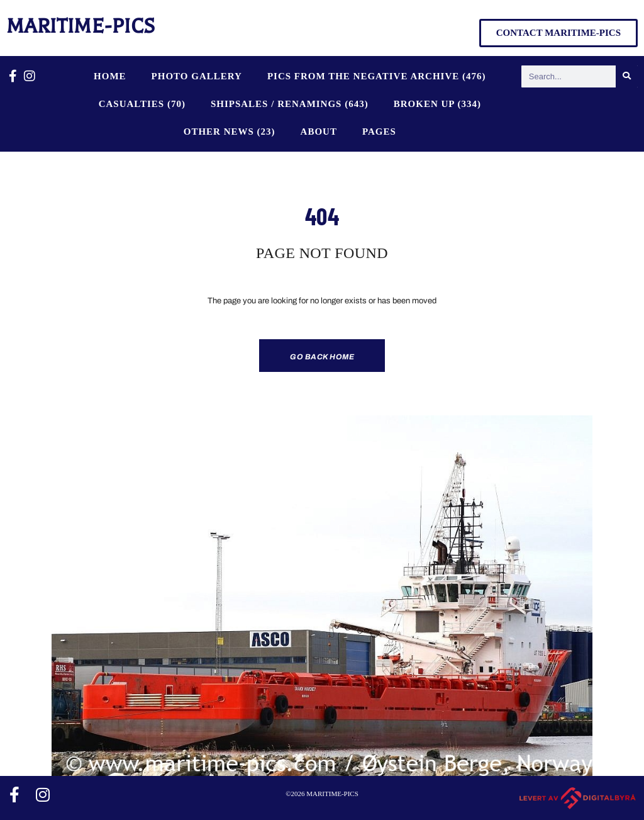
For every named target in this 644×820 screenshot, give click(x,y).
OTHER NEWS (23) (230, 132)
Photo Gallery (197, 76)
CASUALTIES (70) (142, 104)
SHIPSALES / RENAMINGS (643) (290, 104)
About (319, 132)
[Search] (627, 76)
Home (110, 76)
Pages (379, 132)
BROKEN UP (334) (437, 104)
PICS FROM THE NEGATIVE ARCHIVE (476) (377, 76)
